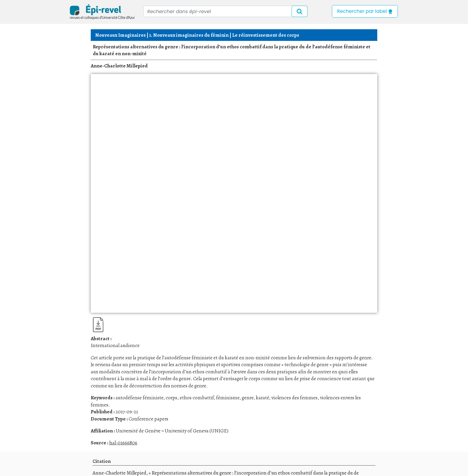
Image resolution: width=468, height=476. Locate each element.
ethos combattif (197, 398)
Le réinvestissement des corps (266, 35)
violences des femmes (294, 398)
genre (248, 398)
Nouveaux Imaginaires (120, 35)
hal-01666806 (123, 443)
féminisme (228, 398)
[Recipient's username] (225, 11)
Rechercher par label (365, 11)
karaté (262, 398)
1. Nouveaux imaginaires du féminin (189, 35)
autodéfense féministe (139, 398)
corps (171, 398)
